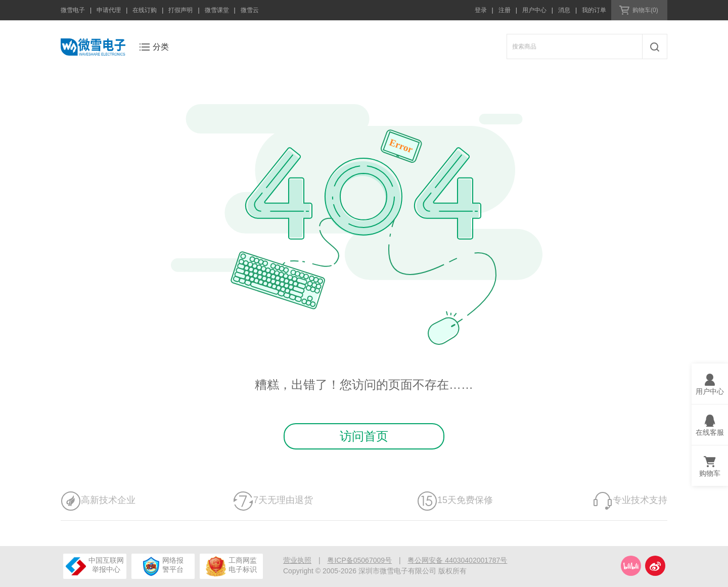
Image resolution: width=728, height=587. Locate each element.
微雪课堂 (217, 10)
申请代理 (109, 10)
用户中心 (534, 10)
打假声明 (180, 10)
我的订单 (594, 10)
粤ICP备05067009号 (359, 560)
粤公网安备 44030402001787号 (457, 560)
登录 (481, 10)
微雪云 (250, 10)
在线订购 (145, 10)
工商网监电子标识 (231, 566)
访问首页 (364, 436)
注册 (505, 10)
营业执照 (297, 560)
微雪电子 (73, 10)
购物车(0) (645, 10)
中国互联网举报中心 (95, 566)
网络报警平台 (163, 566)
